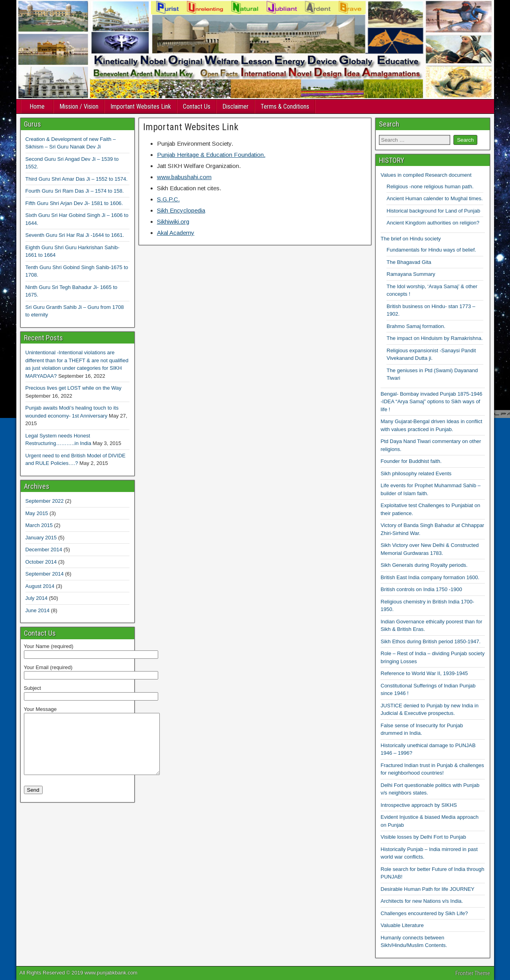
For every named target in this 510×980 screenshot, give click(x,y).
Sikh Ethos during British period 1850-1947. (431, 641)
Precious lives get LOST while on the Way (74, 388)
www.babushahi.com (184, 177)
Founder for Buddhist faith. (411, 461)
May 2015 (37, 513)
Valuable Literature (402, 925)
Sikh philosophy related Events (416, 473)
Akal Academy (176, 233)
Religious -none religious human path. (430, 186)
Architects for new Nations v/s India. (422, 901)
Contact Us (197, 106)
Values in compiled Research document (426, 175)
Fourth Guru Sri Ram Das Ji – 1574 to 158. (75, 191)
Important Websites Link (141, 106)
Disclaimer (235, 106)
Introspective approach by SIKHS (419, 805)
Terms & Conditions (285, 106)
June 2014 (38, 610)
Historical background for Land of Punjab (433, 211)
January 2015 (41, 538)
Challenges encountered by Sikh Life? (424, 913)
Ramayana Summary (411, 274)
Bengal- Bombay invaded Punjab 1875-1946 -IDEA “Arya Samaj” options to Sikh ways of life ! (431, 402)
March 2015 (39, 525)
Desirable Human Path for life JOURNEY (428, 889)
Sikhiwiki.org (173, 222)
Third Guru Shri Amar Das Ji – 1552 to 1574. (77, 179)
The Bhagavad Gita (409, 262)
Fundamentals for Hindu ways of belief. (431, 250)
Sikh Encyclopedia (181, 210)
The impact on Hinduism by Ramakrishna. (434, 338)
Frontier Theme (473, 973)
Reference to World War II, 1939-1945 (424, 673)
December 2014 (44, 550)
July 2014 (37, 598)
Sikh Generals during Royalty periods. (424, 565)
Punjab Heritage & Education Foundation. (211, 155)
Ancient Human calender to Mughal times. (434, 198)
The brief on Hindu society (411, 239)
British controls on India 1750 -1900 (421, 589)
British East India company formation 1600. (430, 577)
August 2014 (40, 586)
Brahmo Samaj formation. (416, 326)
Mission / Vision (79, 106)
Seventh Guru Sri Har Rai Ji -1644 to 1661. (75, 235)
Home (37, 106)
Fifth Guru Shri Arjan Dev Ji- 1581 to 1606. (74, 203)
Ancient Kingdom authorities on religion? (433, 223)
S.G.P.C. (168, 199)
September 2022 (45, 501)
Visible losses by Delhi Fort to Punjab (423, 837)
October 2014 (41, 562)
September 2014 (45, 574)
